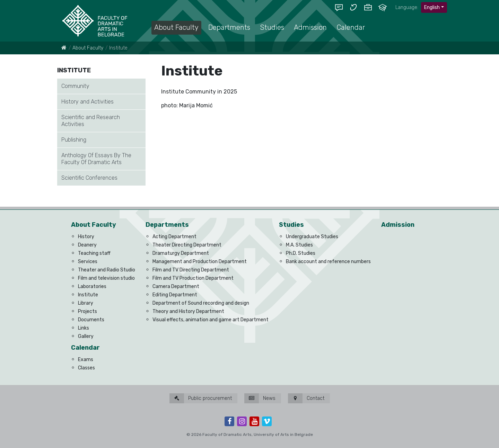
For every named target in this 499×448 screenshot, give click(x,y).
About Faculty (88, 48)
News (260, 398)
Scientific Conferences (89, 178)
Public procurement (201, 398)
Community (75, 86)
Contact (306, 398)
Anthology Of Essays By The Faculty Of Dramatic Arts (96, 159)
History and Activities (87, 102)
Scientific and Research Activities (91, 121)
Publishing (74, 140)
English (432, 7)
